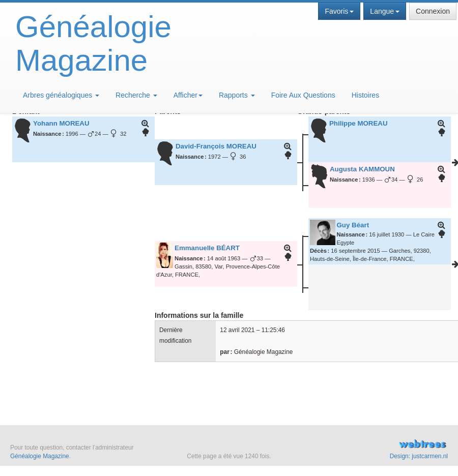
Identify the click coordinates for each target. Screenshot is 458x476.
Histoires (365, 95)
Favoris (339, 11)
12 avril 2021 (237, 330)
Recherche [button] (136, 95)
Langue (385, 11)
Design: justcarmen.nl (419, 456)
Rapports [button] (237, 95)
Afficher (188, 95)
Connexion (433, 11)
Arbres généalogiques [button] (61, 95)
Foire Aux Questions (303, 95)
